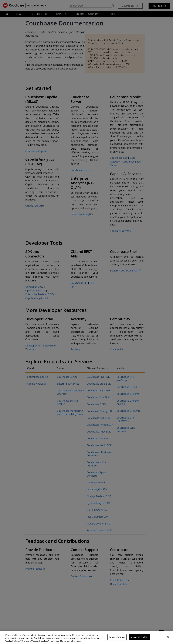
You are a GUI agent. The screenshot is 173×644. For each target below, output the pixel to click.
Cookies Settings (117, 637)
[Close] (168, 637)
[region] (86, 637)
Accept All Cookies (139, 637)
